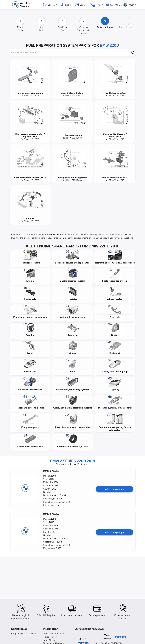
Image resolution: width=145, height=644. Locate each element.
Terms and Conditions (54, 633)
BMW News (114, 5)
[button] (25, 488)
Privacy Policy (50, 637)
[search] (133, 53)
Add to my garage (114, 489)
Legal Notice (49, 640)
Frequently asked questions (25, 633)
